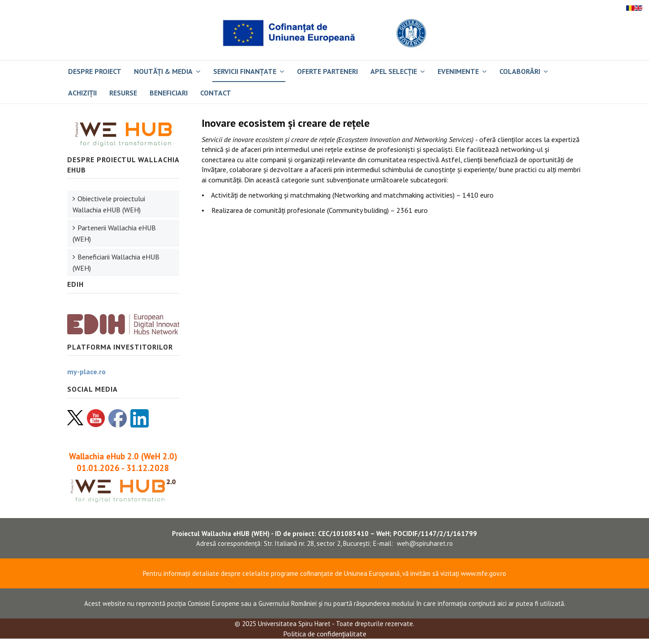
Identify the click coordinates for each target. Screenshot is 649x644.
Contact (216, 93)
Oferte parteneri (327, 71)
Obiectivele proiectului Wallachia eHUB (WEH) (109, 204)
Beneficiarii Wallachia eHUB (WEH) (116, 262)
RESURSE (123, 93)
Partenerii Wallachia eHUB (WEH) (114, 233)
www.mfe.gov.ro (484, 573)
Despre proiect (95, 71)
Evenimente (458, 71)
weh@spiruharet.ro (425, 543)
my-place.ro (86, 372)
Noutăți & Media (163, 71)
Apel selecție (394, 71)
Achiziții (82, 93)
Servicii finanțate (245, 71)
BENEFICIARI (169, 93)
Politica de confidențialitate (325, 634)
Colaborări (520, 71)
